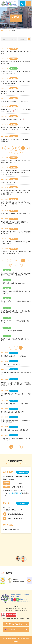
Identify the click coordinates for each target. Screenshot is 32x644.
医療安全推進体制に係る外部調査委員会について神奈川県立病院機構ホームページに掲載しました (16, 204)
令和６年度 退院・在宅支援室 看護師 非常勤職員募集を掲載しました (16, 161)
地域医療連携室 (23, 472)
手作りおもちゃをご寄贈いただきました (13, 283)
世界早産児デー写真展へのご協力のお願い (15, 214)
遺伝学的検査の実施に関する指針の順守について (16, 340)
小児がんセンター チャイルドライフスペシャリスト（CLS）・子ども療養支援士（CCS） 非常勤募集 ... (16, 129)
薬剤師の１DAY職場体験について (12, 119)
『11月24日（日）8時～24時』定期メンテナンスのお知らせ (16, 92)
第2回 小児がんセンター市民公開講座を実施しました (16, 322)
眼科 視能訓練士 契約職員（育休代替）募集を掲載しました (16, 243)
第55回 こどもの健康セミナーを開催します (15, 430)
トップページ (5, 31)
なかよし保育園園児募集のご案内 (12, 331)
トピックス (23, 40)
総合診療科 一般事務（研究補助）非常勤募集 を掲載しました (16, 62)
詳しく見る (23, 503)
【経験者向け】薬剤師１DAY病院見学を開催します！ (16, 373)
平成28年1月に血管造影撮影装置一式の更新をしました (16, 292)
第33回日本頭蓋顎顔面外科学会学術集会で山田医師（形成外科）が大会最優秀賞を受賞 (16, 274)
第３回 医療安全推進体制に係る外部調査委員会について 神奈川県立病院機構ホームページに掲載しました (16, 172)
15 (28, 261)
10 (11, 152)
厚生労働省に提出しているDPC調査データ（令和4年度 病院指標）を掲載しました (16, 223)
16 (11, 265)
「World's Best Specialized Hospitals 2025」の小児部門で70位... (16, 72)
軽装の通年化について (8, 182)
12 (14, 261)
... (9, 148)
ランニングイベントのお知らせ (11, 364)
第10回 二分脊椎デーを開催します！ (13, 412)
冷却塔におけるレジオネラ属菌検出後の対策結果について (16, 233)
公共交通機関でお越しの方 (16, 514)
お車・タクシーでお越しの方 (16, 518)
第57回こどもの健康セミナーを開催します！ (15, 404)
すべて (5, 40)
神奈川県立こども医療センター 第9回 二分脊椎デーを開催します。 (16, 421)
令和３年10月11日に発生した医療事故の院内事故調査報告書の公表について (16, 253)
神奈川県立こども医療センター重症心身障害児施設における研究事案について (16, 312)
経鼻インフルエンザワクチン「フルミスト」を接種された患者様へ (16, 110)
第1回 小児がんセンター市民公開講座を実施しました (16, 302)
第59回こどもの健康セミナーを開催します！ (15, 356)
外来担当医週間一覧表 (16, 493)
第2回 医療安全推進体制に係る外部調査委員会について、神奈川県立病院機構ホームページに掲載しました (16, 192)
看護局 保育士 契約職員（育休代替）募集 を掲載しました (16, 140)
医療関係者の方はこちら (14, 624)
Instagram (11, 629)
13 (18, 261)
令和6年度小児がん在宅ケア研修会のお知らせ (16, 101)
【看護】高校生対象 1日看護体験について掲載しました (16, 395)
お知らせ (13, 40)
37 (21, 152)
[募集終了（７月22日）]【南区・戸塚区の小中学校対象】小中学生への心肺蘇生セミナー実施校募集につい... (16, 384)
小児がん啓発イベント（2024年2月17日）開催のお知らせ (16, 439)
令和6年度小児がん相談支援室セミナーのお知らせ (16, 53)
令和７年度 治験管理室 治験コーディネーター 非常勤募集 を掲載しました (16, 82)
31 (21, 265)
